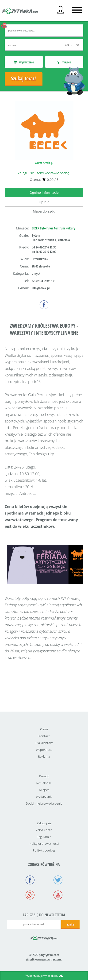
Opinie (44, 202)
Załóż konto (44, 830)
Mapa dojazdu (44, 211)
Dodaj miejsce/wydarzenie (44, 803)
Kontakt (44, 736)
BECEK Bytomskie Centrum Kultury (53, 228)
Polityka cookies (44, 850)
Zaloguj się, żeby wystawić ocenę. (44, 173)
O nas (44, 729)
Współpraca (44, 750)
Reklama (44, 756)
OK (61, 976)
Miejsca (44, 790)
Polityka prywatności (44, 844)
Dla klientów (44, 743)
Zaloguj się (44, 823)
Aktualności (44, 783)
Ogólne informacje (44, 192)
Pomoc (44, 776)
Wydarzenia (44, 797)
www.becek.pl (44, 163)
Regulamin (44, 837)
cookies (52, 976)
